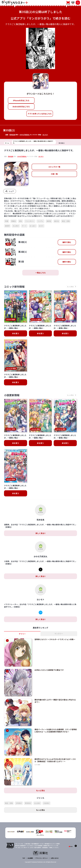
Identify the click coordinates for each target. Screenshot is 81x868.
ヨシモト (45, 135)
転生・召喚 (66, 221)
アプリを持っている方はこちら (40, 114)
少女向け (46, 803)
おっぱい (33, 226)
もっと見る (40, 790)
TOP (24, 858)
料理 (7, 221)
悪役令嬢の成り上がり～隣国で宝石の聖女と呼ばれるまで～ (55, 701)
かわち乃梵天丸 (25, 135)
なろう (41, 226)
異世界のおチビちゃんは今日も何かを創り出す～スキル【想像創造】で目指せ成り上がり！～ (55, 760)
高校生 (49, 221)
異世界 (7, 226)
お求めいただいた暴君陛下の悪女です (49, 670)
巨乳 (21, 221)
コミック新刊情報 (14, 287)
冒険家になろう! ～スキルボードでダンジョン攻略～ (55, 639)
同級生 (14, 221)
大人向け (16, 226)
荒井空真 (12, 135)
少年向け (19, 803)
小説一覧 (54, 174)
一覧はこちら (40, 273)
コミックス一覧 (54, 167)
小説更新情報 (12, 395)
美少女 (57, 221)
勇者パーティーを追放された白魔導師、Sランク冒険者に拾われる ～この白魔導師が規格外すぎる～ (56, 731)
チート (24, 226)
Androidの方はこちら (21, 107)
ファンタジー (30, 221)
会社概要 (30, 858)
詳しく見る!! (40, 533)
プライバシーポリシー (42, 858)
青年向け (28, 803)
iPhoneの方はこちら (21, 100)
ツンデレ (40, 221)
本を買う (16, 333)
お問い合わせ (55, 858)
